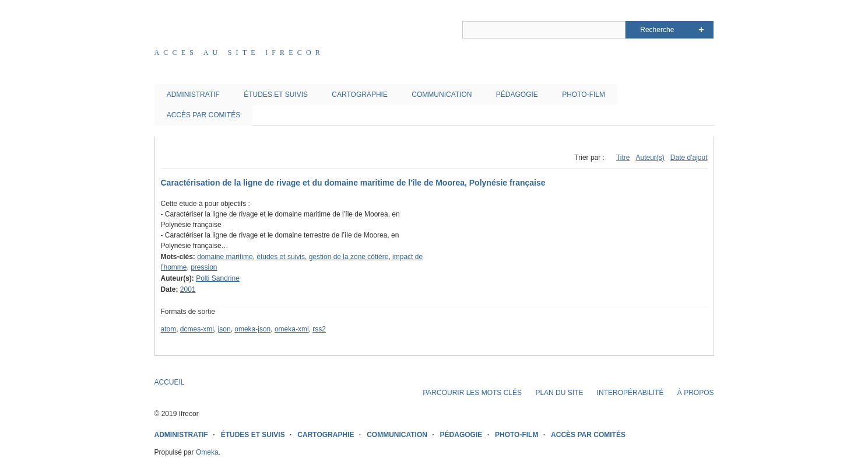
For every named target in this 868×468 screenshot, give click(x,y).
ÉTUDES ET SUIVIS (276, 95)
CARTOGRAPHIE (360, 95)
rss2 (319, 329)
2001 (188, 289)
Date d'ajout (689, 158)
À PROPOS (696, 393)
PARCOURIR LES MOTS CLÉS (472, 393)
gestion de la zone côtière (349, 257)
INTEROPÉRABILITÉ (630, 393)
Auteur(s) (650, 158)
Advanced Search (701, 30)
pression (204, 267)
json (224, 329)
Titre (623, 158)
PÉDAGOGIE (517, 95)
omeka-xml (292, 329)
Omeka (207, 452)
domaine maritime (225, 257)
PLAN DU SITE (559, 393)
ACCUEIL (170, 382)
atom (169, 329)
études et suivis (281, 257)
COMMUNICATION (442, 95)
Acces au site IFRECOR (240, 53)
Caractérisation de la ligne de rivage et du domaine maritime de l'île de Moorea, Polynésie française (353, 183)
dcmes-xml (197, 329)
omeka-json (252, 329)
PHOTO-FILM (584, 95)
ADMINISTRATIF (193, 95)
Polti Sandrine (218, 278)
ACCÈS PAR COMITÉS (203, 115)
